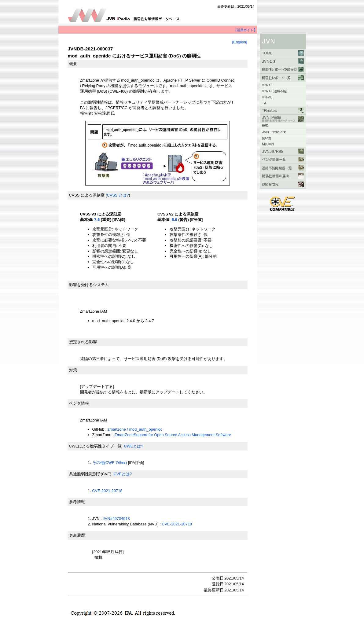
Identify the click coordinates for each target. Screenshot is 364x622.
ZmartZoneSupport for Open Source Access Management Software (173, 435)
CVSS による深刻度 (87, 195)
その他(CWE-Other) (110, 463)
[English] (239, 42)
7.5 (97, 220)
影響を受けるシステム (89, 285)
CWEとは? (133, 446)
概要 (73, 64)
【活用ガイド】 (245, 30)
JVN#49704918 (116, 519)
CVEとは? (122, 474)
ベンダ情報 (79, 403)
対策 (73, 370)
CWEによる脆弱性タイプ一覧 (96, 446)
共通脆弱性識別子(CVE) (90, 474)
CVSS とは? (118, 195)
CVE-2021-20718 (107, 491)
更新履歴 (77, 535)
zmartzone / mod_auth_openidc (135, 429)
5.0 (175, 220)
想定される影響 (83, 342)
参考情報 (77, 502)
